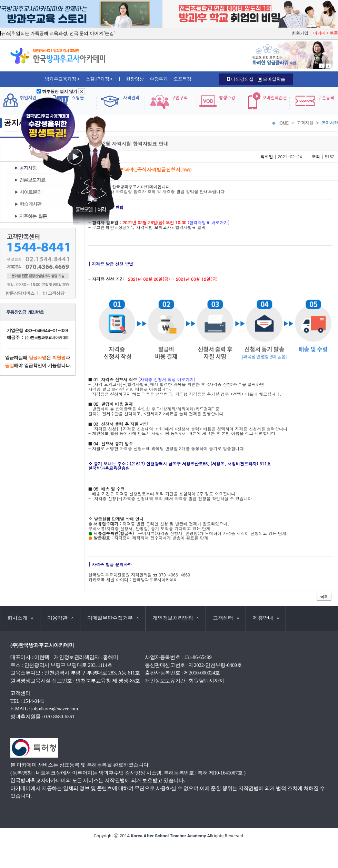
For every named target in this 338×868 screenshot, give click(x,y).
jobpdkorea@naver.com (54, 709)
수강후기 (159, 79)
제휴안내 (266, 618)
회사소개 (20, 618)
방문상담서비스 (20, 293)
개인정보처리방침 (176, 618)
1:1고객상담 (53, 293)
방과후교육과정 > (62, 79)
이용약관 (60, 618)
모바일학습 (271, 79)
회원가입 (300, 33)
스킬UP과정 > (99, 79)
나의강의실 (240, 79)
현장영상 (135, 79)
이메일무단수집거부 (113, 618)
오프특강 (182, 79)
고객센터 (226, 618)
